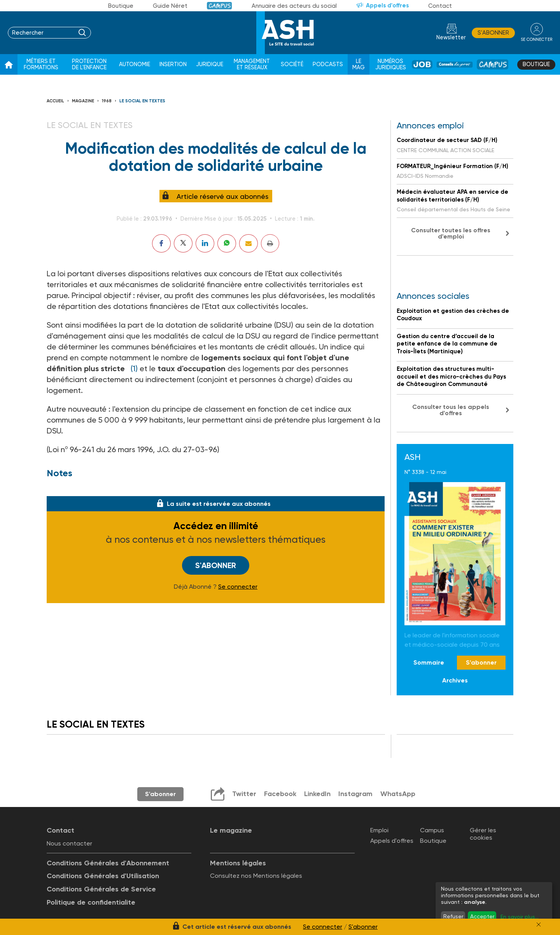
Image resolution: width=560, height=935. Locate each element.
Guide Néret (170, 6)
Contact (440, 6)
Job (422, 64)
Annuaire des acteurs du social (294, 6)
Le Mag (359, 64)
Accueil (55, 101)
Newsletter (451, 38)
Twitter (244, 794)
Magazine (83, 101)
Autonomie (135, 64)
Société (292, 64)
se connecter (536, 39)
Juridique (210, 64)
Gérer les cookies (483, 834)
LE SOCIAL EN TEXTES (142, 101)
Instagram (355, 794)
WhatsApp (398, 794)
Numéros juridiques (391, 64)
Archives (455, 680)
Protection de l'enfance (89, 64)
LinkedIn (317, 794)
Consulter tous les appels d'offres (451, 410)
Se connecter (238, 587)
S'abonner (493, 33)
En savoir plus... (520, 917)
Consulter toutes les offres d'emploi (451, 233)
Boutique (121, 6)
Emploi (379, 830)
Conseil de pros (455, 64)
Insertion (173, 64)
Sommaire (429, 662)
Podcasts (328, 64)
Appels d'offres (387, 5)
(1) (134, 368)
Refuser (453, 916)
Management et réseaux (252, 64)
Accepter (482, 916)
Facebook (280, 794)
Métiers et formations (41, 64)
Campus (220, 6)
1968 (107, 101)
